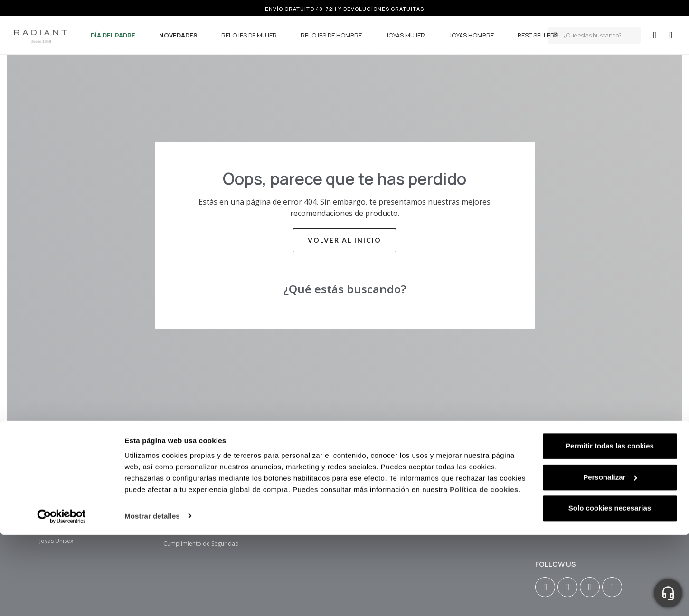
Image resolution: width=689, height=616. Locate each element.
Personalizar (610, 500)
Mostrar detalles (152, 539)
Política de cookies (484, 513)
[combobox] (599, 35)
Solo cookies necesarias (610, 531)
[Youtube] (590, 587)
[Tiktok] (612, 587)
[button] (671, 35)
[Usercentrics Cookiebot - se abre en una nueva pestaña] (61, 539)
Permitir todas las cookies (610, 469)
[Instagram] (545, 587)
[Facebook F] (567, 587)
